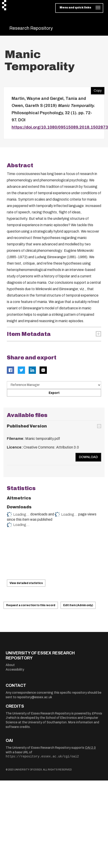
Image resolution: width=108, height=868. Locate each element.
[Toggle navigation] (79, 8)
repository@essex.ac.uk (34, 697)
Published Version (27, 426)
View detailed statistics (26, 583)
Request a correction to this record (31, 605)
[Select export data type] (54, 385)
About (10, 665)
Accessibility (15, 670)
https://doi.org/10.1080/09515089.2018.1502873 (60, 127)
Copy (96, 90)
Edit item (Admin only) (78, 605)
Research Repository (31, 28)
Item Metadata (29, 334)
